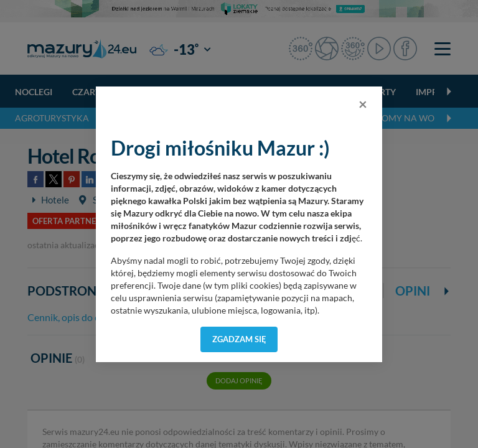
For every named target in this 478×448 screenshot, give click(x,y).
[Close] (363, 104)
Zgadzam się (239, 339)
